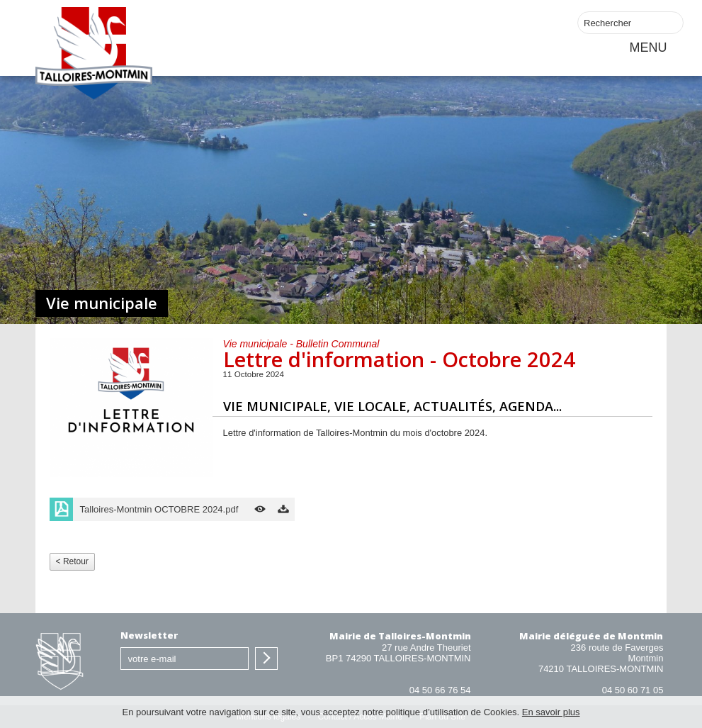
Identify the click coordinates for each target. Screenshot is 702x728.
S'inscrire (266, 659)
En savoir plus (551, 712)
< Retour (72, 561)
